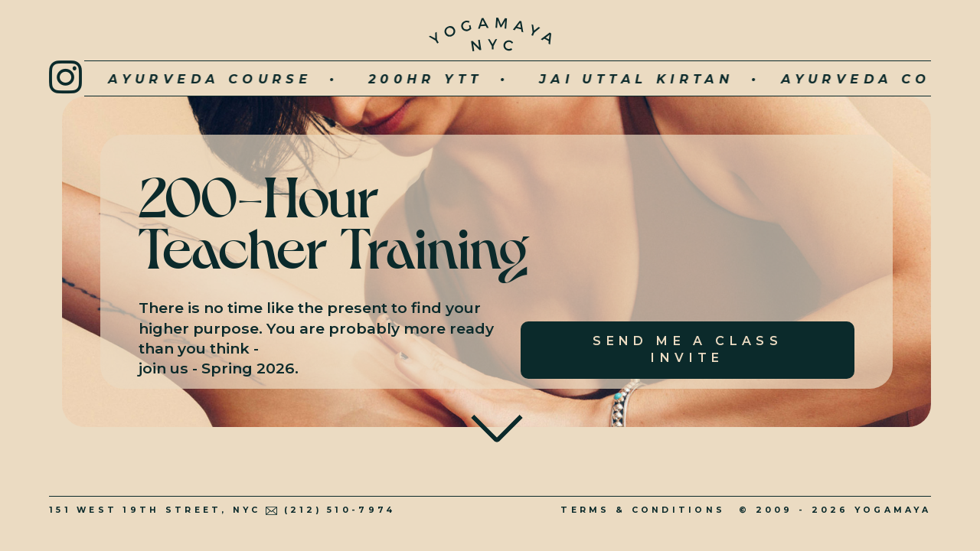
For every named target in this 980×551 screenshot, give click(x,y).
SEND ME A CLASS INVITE (688, 349)
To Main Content (497, 418)
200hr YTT (363, 79)
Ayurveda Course (148, 79)
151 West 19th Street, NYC (155, 510)
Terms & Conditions (643, 510)
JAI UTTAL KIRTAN (575, 79)
